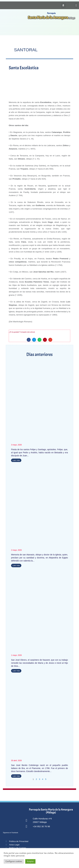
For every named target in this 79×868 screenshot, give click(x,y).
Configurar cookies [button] (14, 861)
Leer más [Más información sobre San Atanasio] (16, 565)
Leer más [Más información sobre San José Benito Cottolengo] (16, 776)
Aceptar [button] (30, 861)
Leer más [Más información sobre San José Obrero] (16, 671)
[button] (76, 5)
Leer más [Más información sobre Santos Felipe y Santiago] (16, 460)
